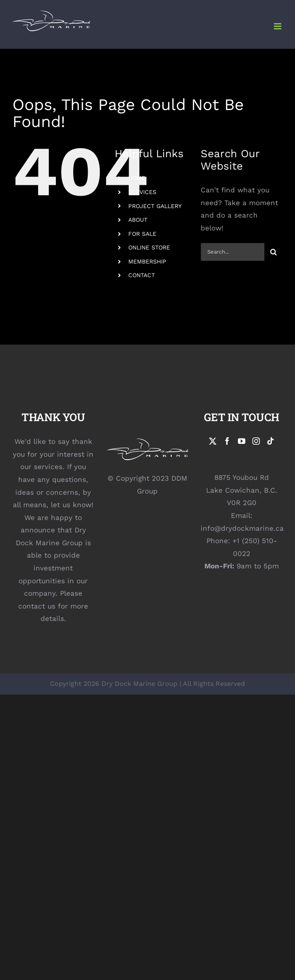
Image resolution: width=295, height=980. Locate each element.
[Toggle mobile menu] (278, 26)
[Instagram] (256, 441)
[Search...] (233, 252)
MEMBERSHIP (147, 261)
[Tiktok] (271, 441)
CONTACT (142, 275)
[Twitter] (213, 441)
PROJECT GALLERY (155, 206)
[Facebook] (227, 441)
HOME (137, 178)
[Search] (273, 252)
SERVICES (142, 192)
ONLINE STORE (149, 247)
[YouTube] (242, 441)
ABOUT (138, 220)
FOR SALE (142, 234)
